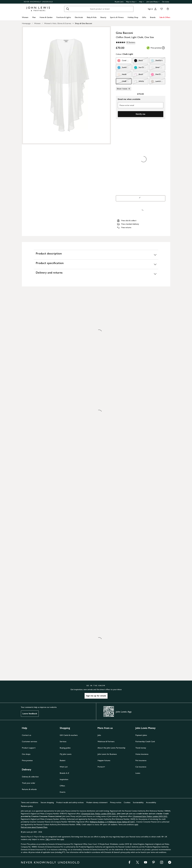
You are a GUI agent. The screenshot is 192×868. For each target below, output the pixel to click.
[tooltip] (163, 48)
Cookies (127, 802)
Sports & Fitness (117, 17)
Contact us (27, 735)
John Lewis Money (153, 2)
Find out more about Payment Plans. (34, 827)
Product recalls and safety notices (70, 802)
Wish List (64, 767)
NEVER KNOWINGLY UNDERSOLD (38, 2)
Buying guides (65, 748)
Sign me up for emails (96, 696)
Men (34, 17)
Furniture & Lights (64, 17)
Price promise (27, 760)
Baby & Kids (92, 17)
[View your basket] (168, 9)
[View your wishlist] (161, 9)
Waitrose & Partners (106, 741)
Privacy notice (116, 802)
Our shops (26, 754)
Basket (63, 760)
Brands (153, 17)
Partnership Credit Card (145, 741)
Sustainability (138, 802)
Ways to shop (131, 2)
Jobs (99, 735)
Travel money (141, 748)
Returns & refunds (29, 789)
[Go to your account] (155, 9)
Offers (62, 786)
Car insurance (141, 767)
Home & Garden (46, 17)
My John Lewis (119, 2)
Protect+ (101, 767)
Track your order (28, 783)
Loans (138, 773)
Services (63, 741)
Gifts (144, 17)
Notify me (141, 114)
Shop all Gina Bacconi (83, 23)
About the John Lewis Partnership (111, 748)
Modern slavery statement (97, 802)
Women (25, 17)
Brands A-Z (64, 773)
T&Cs (48, 839)
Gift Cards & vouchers (69, 735)
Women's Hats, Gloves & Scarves (58, 23)
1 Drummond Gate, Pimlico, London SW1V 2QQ (99, 814)
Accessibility (151, 802)
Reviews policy (27, 806)
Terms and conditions (30, 802)
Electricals (79, 17)
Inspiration (64, 779)
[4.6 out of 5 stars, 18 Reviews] (126, 42)
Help (142, 2)
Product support (29, 748)
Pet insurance (141, 760)
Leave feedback (30, 714)
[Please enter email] (141, 105)
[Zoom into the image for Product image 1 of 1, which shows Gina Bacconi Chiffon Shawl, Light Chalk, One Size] (66, 85)
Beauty (103, 17)
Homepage (26, 23)
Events (63, 792)
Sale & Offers (165, 17)
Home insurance (142, 754)
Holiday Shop (133, 17)
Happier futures (104, 760)
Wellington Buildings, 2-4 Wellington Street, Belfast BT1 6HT (112, 822)
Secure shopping (47, 802)
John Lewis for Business (107, 754)
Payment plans (141, 735)
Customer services (29, 741)
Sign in (150, 9)
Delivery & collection (30, 777)
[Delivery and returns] (96, 274)
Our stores (166, 2)
